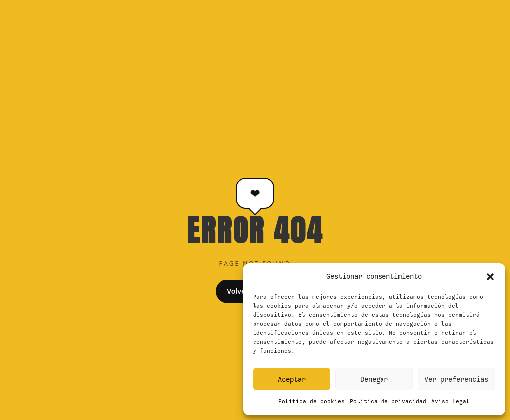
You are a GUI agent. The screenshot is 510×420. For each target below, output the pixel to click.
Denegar (374, 379)
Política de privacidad (388, 401)
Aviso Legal (450, 401)
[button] (490, 277)
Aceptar (292, 379)
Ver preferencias (456, 379)
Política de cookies (312, 401)
